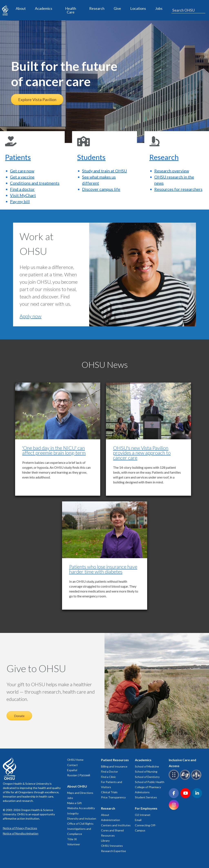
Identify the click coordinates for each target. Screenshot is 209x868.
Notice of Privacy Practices (20, 828)
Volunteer (74, 844)
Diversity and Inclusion (82, 818)
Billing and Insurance (114, 766)
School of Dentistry (147, 777)
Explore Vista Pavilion (37, 100)
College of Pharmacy (148, 787)
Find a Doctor (110, 771)
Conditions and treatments (35, 183)
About (21, 8)
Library (105, 841)
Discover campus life (101, 189)
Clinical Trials (109, 792)
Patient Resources (115, 760)
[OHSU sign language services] (186, 779)
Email (138, 820)
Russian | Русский (79, 775)
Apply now (31, 316)
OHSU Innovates (112, 846)
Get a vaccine (22, 177)
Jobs (159, 8)
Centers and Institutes (116, 825)
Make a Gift (74, 803)
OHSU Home (75, 760)
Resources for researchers (178, 189)
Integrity (73, 813)
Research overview (172, 171)
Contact (72, 765)
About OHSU (77, 786)
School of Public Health (150, 782)
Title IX (72, 839)
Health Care (71, 10)
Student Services (146, 797)
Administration (111, 820)
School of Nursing (146, 771)
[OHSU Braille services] (174, 779)
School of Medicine (147, 766)
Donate (19, 716)
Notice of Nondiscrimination (21, 833)
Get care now (22, 171)
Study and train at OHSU (104, 171)
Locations (138, 8)
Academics (44, 8)
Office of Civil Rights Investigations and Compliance (80, 829)
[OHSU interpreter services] (197, 779)
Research (97, 8)
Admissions (142, 792)
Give (117, 8)
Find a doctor (22, 189)
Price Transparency (113, 797)
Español (72, 770)
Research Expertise (113, 851)
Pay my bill (20, 201)
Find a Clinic (108, 777)
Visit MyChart (23, 195)
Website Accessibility (81, 808)
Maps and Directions (80, 793)
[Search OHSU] (188, 10)
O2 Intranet (143, 815)
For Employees (146, 808)
